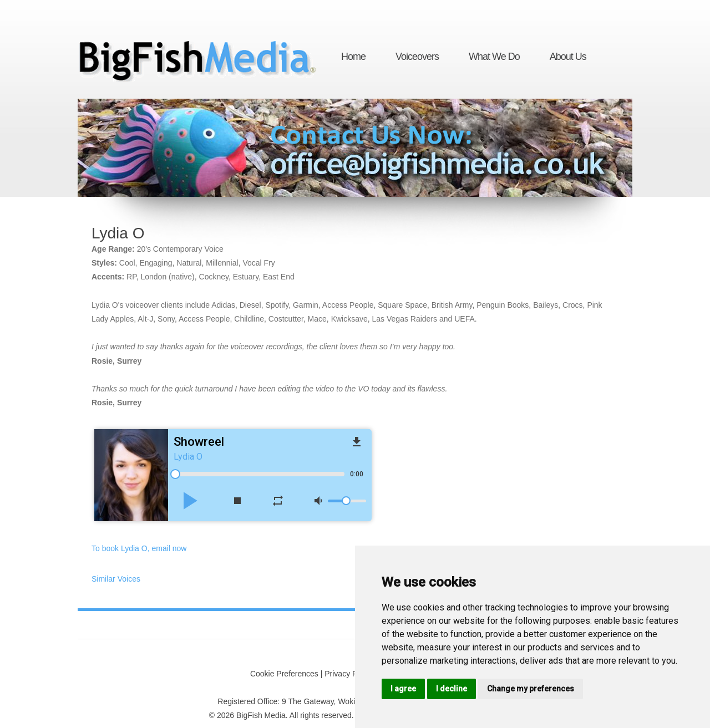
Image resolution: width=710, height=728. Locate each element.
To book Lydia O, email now (139, 548)
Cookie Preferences (284, 674)
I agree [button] (403, 689)
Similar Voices (116, 579)
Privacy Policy (349, 674)
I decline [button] (452, 689)
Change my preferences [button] (531, 689)
